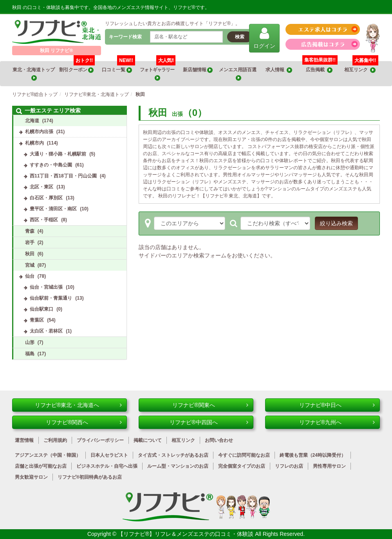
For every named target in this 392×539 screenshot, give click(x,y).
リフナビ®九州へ (337, 422)
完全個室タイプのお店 (242, 466)
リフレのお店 (289, 466)
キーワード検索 (125, 37)
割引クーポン (77, 67)
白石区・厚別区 (46, 198)
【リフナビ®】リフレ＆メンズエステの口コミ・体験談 (186, 534)
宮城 (30, 265)
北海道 (32, 121)
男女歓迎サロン (31, 477)
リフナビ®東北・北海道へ (78, 405)
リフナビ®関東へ (210, 405)
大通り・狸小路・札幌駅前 (58, 154)
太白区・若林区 (46, 331)
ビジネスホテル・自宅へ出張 (107, 466)
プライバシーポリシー (100, 440)
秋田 (30, 254)
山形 (30, 342)
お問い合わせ (219, 440)
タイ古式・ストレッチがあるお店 (173, 455)
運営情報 (24, 440)
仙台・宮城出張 (46, 287)
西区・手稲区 (44, 220)
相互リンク (361, 67)
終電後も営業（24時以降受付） (313, 455)
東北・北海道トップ (34, 74)
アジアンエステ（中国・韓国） (48, 455)
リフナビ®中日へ (337, 405)
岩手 (30, 242)
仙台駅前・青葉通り (51, 298)
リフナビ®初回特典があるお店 (90, 477)
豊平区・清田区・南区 (53, 209)
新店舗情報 (198, 70)
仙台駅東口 (42, 309)
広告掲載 (319, 70)
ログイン (264, 38)
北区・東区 (42, 187)
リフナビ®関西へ (84, 422)
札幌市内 (34, 143)
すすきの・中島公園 (51, 165)
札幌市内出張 (39, 132)
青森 (30, 231)
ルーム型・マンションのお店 (178, 466)
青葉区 (37, 320)
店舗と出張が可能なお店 (41, 466)
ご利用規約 (55, 440)
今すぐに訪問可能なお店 (244, 455)
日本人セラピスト (109, 455)
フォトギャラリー (158, 71)
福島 (30, 354)
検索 (240, 37)
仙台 (30, 276)
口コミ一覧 (118, 67)
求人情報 (279, 70)
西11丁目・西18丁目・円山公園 (63, 176)
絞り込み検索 (336, 223)
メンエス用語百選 (238, 74)
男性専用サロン (329, 466)
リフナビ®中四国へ (209, 422)
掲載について (148, 440)
